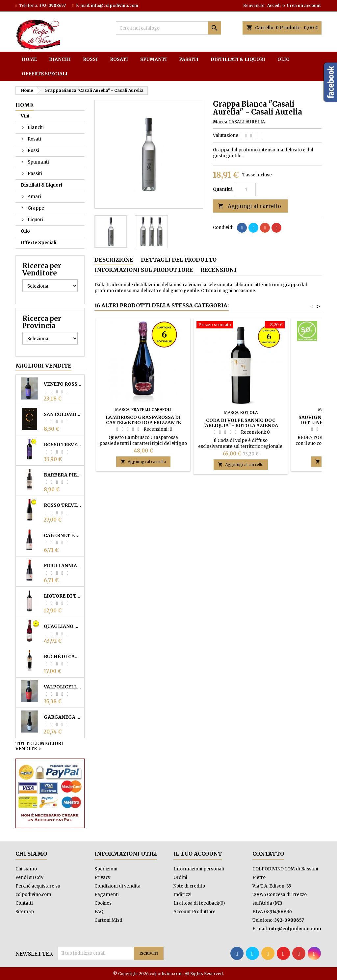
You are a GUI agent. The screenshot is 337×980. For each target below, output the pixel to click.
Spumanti (154, 59)
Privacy (103, 877)
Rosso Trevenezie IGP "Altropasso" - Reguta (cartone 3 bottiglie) (63, 505)
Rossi (90, 59)
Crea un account (304, 5)
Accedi (274, 5)
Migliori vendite (43, 366)
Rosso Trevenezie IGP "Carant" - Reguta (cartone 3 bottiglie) (63, 445)
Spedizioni (106, 869)
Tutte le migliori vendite (39, 747)
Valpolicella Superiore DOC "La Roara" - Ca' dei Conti (63, 687)
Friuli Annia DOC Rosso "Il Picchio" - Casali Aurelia (63, 566)
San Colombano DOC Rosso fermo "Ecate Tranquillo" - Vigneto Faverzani (63, 414)
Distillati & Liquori (238, 59)
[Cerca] (168, 28)
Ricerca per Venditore (42, 269)
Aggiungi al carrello (249, 206)
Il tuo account (198, 854)
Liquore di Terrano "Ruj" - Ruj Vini (63, 596)
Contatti (24, 903)
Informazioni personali (199, 869)
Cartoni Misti (108, 920)
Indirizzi (182, 895)
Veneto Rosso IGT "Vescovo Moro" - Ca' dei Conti (63, 384)
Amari (34, 197)
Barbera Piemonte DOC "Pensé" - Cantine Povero (63, 475)
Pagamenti (107, 895)
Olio (284, 59)
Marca (220, 122)
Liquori (35, 220)
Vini (25, 116)
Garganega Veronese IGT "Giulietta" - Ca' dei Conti (63, 717)
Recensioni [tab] (218, 270)
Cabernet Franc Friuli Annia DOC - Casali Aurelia (63, 535)
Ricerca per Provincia (42, 322)
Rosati (119, 59)
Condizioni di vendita (117, 886)
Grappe (36, 208)
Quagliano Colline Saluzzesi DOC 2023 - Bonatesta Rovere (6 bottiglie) (63, 626)
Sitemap (25, 912)
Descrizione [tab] (114, 260)
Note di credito (189, 886)
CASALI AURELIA (247, 122)
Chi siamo (26, 869)
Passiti (189, 59)
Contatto (268, 854)
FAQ (99, 912)
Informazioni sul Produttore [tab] (144, 270)
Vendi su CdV (30, 877)
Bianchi (60, 59)
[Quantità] (246, 190)
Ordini (180, 877)
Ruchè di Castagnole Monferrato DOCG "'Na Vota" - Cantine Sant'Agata (63, 657)
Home (29, 59)
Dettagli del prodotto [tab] (179, 260)
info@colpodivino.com (115, 5)
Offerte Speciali (45, 74)
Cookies (103, 903)
